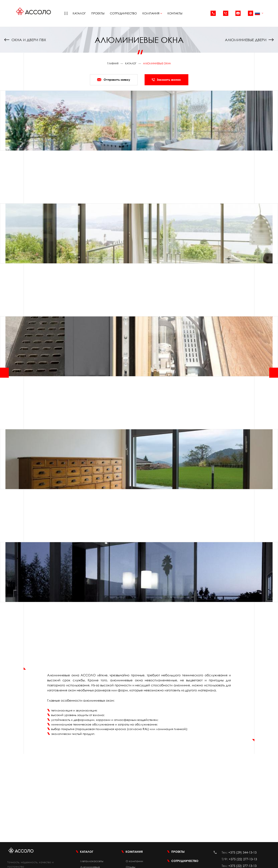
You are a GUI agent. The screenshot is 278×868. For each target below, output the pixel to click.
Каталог (79, 13)
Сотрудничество (123, 13)
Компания (152, 13)
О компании (134, 861)
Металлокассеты (92, 861)
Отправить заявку (114, 80)
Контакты (175, 13)
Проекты (98, 13)
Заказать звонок (166, 80)
